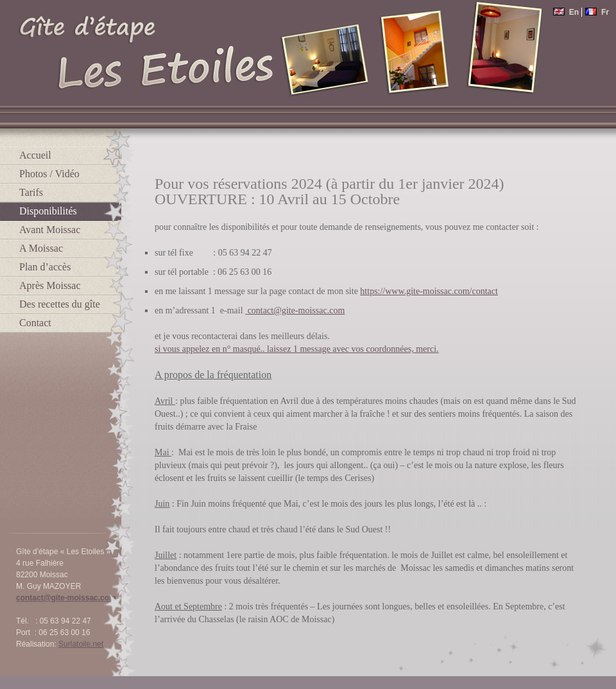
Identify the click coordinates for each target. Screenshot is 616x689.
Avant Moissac (50, 230)
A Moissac (41, 248)
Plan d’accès (45, 267)
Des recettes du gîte (60, 304)
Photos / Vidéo (49, 174)
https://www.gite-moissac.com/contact (429, 291)
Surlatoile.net (81, 644)
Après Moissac (50, 285)
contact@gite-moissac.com (66, 598)
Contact (35, 323)
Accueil (35, 155)
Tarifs (31, 192)
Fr (597, 12)
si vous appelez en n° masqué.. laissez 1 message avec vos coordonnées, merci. (297, 349)
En (567, 12)
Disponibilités (48, 211)
